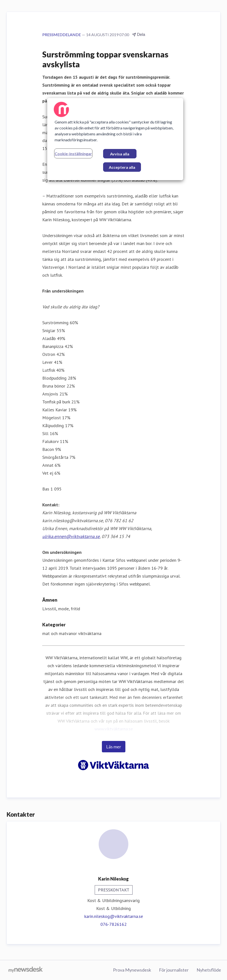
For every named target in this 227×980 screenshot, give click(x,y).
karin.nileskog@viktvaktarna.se (114, 916)
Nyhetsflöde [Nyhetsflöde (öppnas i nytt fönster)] (209, 970)
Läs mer (114, 747)
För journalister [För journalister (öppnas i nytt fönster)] (174, 970)
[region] (115, 139)
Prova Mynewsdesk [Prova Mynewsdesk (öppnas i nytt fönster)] (132, 970)
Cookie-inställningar (73, 154)
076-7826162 (113, 924)
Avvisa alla (120, 154)
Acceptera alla (122, 167)
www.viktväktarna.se (114, 729)
